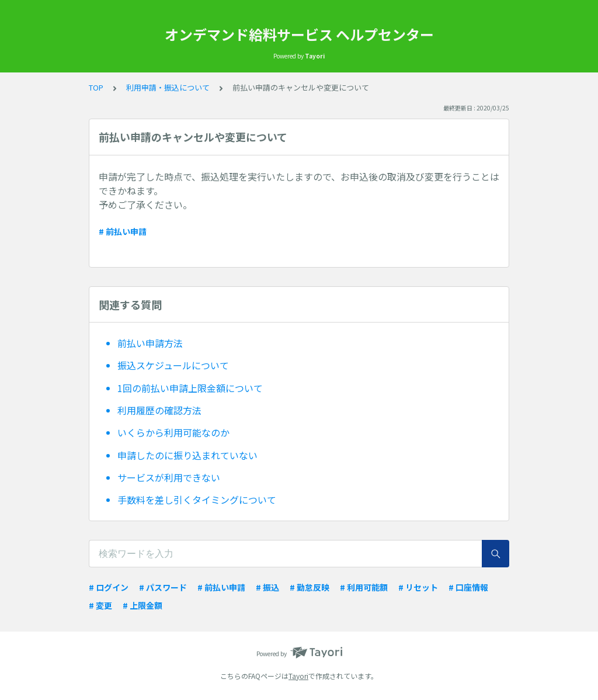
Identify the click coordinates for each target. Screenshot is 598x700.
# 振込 (267, 587)
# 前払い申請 (123, 231)
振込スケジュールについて (173, 365)
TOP (96, 87)
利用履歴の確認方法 (159, 410)
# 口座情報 (468, 587)
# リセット (418, 587)
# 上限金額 (142, 605)
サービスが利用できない (169, 477)
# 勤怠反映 (310, 587)
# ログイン (109, 587)
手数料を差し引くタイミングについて (197, 500)
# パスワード (163, 587)
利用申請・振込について (168, 87)
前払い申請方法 (150, 343)
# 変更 (100, 605)
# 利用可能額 (364, 587)
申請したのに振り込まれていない (187, 455)
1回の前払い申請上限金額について (190, 388)
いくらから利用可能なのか (173, 432)
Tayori (298, 676)
